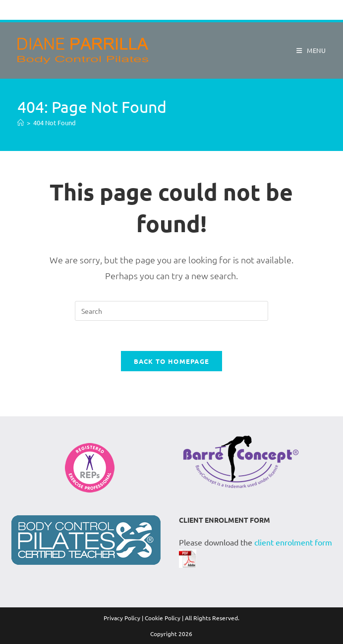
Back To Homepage (172, 361)
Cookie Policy (163, 618)
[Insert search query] (171, 311)
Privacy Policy (122, 618)
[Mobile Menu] (308, 50)
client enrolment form (293, 542)
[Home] (21, 123)
